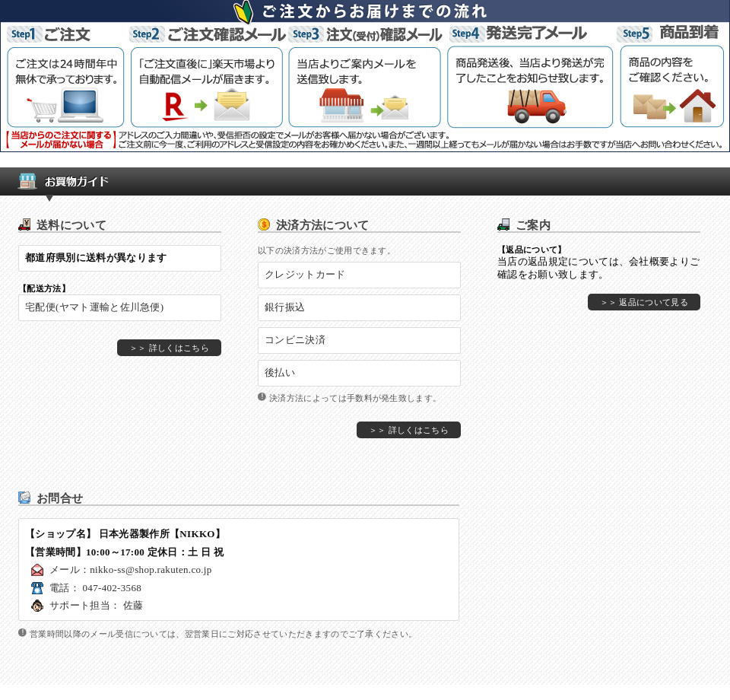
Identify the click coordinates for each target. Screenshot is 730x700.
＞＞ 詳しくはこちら (169, 348)
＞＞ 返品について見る (644, 302)
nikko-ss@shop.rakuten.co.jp (151, 570)
